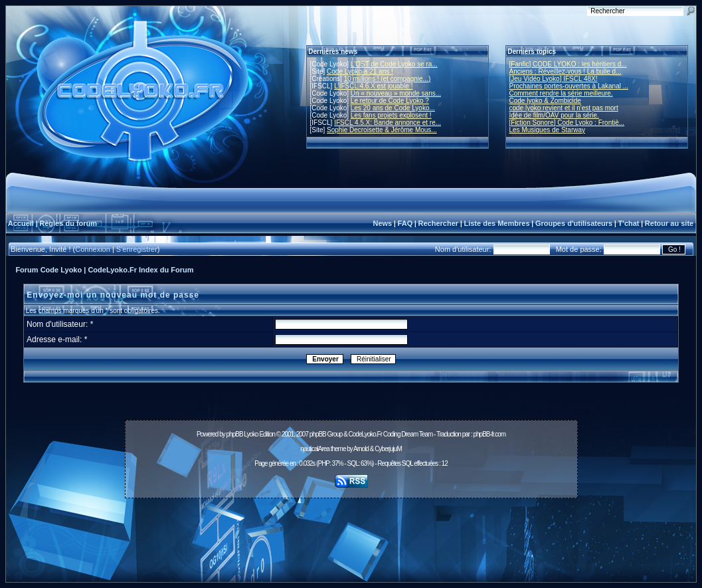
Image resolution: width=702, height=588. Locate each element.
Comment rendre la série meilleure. (561, 93)
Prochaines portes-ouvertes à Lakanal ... (569, 86)
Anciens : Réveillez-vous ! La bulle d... (566, 71)
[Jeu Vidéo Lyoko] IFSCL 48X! (554, 79)
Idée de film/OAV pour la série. (554, 115)
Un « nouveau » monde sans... (396, 93)
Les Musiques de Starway (548, 130)
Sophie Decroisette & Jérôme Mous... (382, 130)
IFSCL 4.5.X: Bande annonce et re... (388, 123)
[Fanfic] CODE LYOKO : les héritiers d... (568, 64)
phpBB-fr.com (489, 434)
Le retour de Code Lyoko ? (390, 101)
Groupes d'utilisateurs (574, 223)
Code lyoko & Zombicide (545, 101)
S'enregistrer (137, 249)
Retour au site (669, 223)
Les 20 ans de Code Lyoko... (393, 108)
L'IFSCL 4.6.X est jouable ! (373, 86)
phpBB (235, 434)
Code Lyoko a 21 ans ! (360, 71)
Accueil (21, 223)
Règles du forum (68, 223)
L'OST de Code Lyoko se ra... (394, 64)
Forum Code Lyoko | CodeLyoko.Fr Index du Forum (104, 270)
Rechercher (439, 223)
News (382, 223)
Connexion (93, 249)
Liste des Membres (496, 223)
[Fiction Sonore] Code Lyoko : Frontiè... (567, 123)
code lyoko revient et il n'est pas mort (564, 108)
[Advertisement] (351, 533)
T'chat (629, 223)
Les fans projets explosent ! (391, 115)
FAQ (405, 223)
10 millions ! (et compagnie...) (388, 79)
